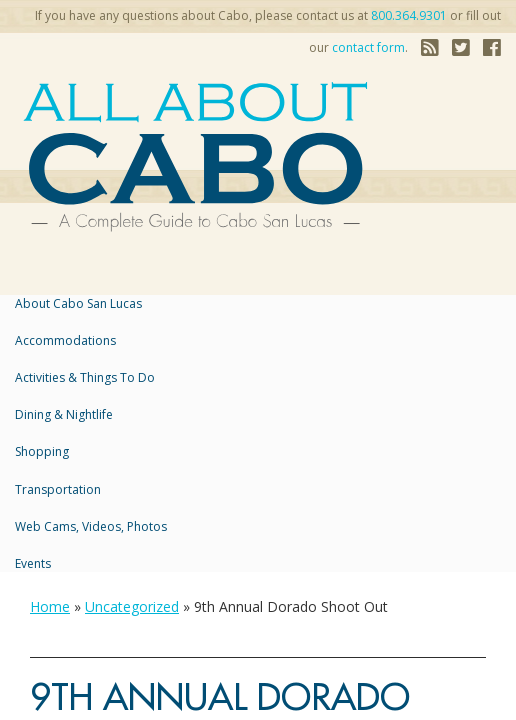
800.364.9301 (409, 15)
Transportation (58, 489)
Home (50, 606)
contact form (368, 47)
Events (33, 563)
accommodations (65, 340)
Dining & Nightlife (64, 414)
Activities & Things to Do (85, 377)
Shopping (42, 451)
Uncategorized (132, 606)
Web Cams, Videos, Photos (91, 526)
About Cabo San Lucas (78, 303)
